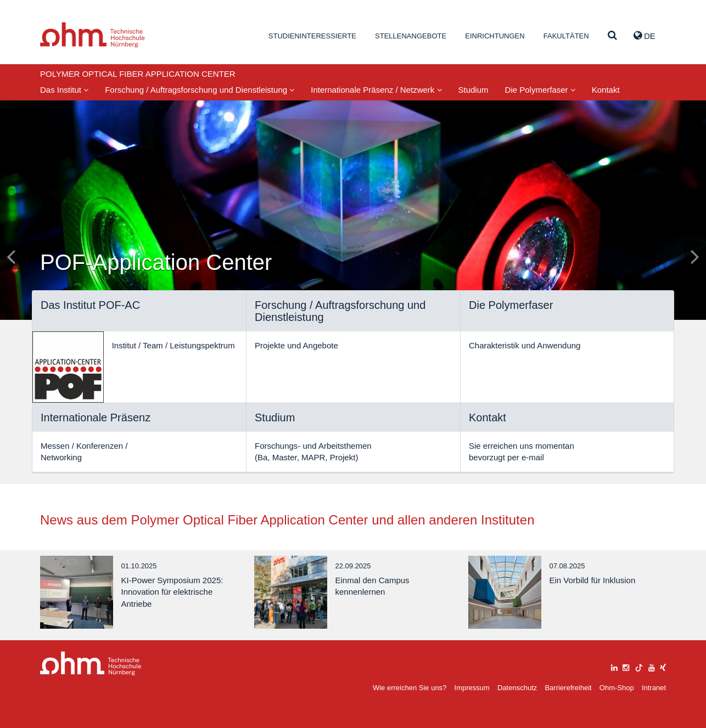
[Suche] (612, 36)
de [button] (645, 36)
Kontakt (606, 90)
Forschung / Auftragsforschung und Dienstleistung (200, 90)
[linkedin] (614, 666)
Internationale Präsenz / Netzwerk (376, 90)
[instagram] (626, 666)
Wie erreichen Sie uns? (410, 688)
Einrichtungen (495, 36)
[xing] (663, 666)
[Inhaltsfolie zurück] (11, 256)
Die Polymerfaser (540, 90)
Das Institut (64, 90)
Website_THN (93, 35)
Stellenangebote (411, 36)
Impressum (472, 688)
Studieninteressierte (312, 36)
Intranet (654, 688)
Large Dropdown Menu (91, 664)
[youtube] (652, 666)
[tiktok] (639, 666)
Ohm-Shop (617, 688)
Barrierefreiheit (568, 688)
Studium (474, 90)
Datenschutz (517, 688)
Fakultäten (566, 36)
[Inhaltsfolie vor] (695, 256)
